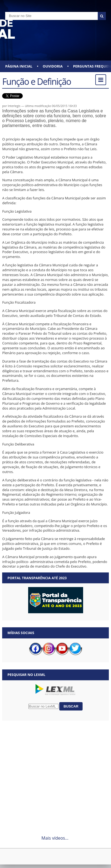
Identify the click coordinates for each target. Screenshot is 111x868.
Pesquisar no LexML (26, 675)
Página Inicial (19, 66)
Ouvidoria (53, 66)
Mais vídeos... (55, 838)
